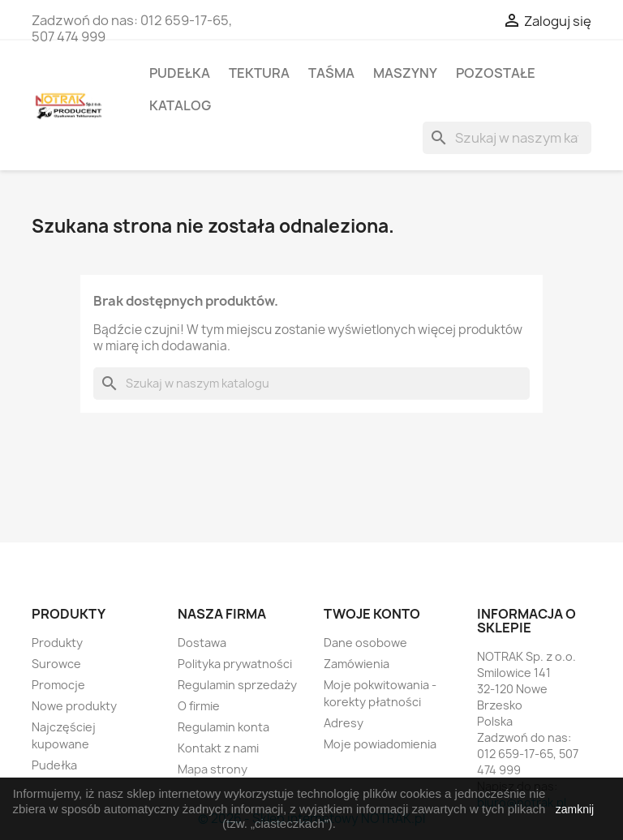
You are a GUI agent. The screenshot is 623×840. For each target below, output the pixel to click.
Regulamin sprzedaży (237, 685)
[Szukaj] (507, 138)
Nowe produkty (74, 706)
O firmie (199, 706)
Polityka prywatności (235, 664)
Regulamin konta (223, 727)
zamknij (575, 809)
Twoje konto (372, 614)
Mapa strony (213, 769)
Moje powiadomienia (380, 744)
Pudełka (180, 73)
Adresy (344, 723)
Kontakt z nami (218, 748)
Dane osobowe (365, 643)
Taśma (331, 73)
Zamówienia (357, 664)
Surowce (56, 664)
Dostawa (202, 643)
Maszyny (405, 73)
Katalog (180, 105)
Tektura (259, 73)
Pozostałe (496, 73)
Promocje (58, 685)
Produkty (57, 643)
